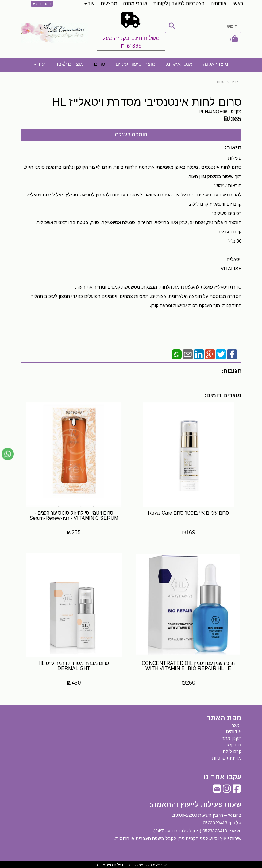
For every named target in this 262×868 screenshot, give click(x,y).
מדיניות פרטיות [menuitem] (227, 757)
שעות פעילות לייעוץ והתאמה (197, 803)
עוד (89, 4)
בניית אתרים (104, 864)
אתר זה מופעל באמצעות (131, 864)
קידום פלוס (122, 864)
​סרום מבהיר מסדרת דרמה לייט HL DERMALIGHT (74, 665)
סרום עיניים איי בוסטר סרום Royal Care (189, 512)
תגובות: (231, 371)
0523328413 (215, 821)
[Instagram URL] (227, 789)
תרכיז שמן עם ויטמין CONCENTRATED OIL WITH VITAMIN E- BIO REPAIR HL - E (189, 665)
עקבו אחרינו (223, 776)
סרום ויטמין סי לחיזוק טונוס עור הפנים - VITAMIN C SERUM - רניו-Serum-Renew (73, 515)
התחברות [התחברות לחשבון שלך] (42, 4)
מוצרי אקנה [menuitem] (216, 64)
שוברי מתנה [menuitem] (135, 4)
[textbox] (131, 33)
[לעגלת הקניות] (233, 39)
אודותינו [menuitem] (218, 4)
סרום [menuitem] (100, 64)
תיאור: (233, 148)
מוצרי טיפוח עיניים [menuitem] (136, 64)
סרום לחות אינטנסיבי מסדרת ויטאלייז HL (147, 102)
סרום (221, 82)
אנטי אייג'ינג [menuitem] (179, 64)
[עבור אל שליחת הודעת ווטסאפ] (8, 454)
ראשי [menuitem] (238, 4)
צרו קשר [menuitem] (233, 743)
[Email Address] (217, 789)
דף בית (236, 82)
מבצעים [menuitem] (109, 4)
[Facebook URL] (237, 789)
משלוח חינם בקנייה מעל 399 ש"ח (131, 42)
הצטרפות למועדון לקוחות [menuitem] (179, 4)
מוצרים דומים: (223, 395)
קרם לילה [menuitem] (232, 750)
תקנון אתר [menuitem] (232, 737)
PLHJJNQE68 (213, 111)
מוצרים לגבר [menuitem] (69, 64)
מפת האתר (224, 717)
